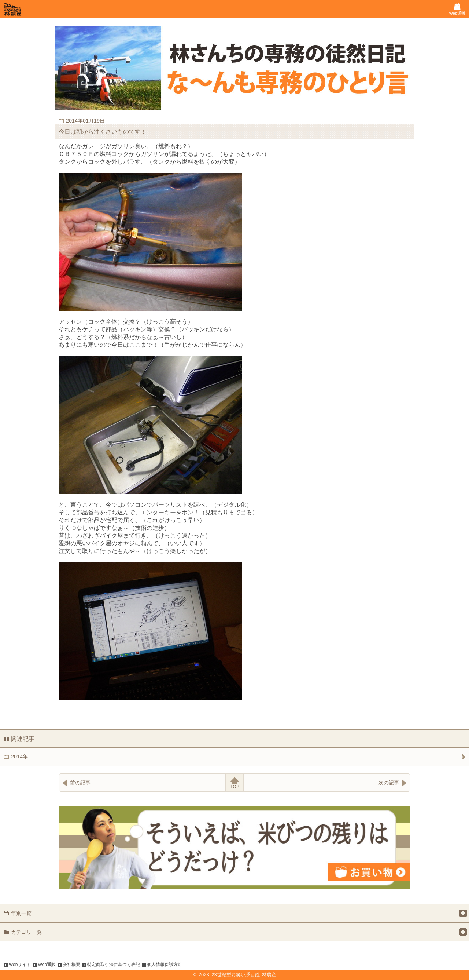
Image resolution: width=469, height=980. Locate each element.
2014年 (19, 757)
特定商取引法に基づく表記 (114, 965)
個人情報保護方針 (165, 965)
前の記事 (80, 783)
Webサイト (20, 965)
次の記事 (389, 783)
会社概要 (71, 965)
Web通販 (47, 965)
